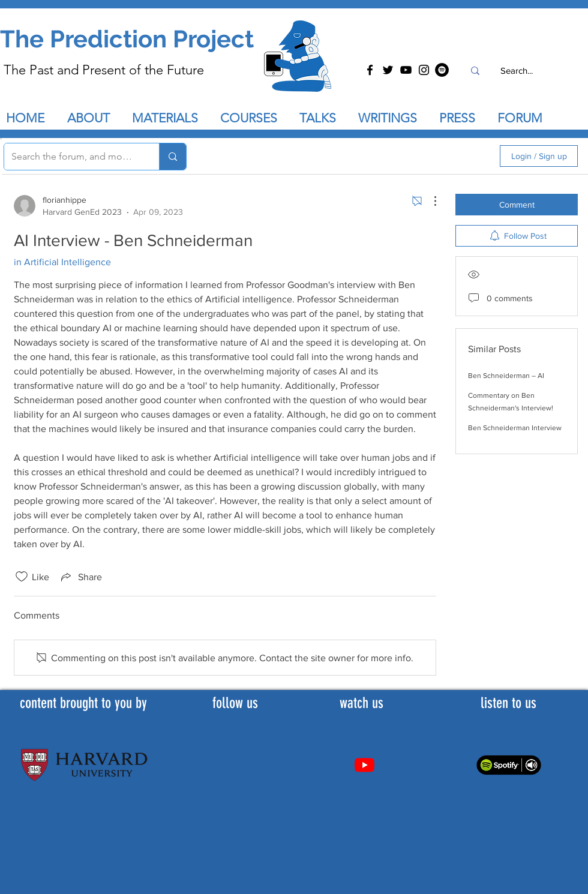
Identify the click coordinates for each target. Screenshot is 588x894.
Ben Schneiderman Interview (515, 428)
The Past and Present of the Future (104, 70)
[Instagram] (424, 70)
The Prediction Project (127, 39)
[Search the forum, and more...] (73, 157)
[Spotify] (442, 70)
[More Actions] (429, 201)
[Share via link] (80, 577)
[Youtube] (364, 765)
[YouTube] (406, 70)
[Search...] (516, 70)
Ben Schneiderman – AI (506, 376)
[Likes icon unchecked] (22, 577)
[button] (323, 118)
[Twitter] (388, 70)
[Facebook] (370, 70)
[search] (427, 156)
